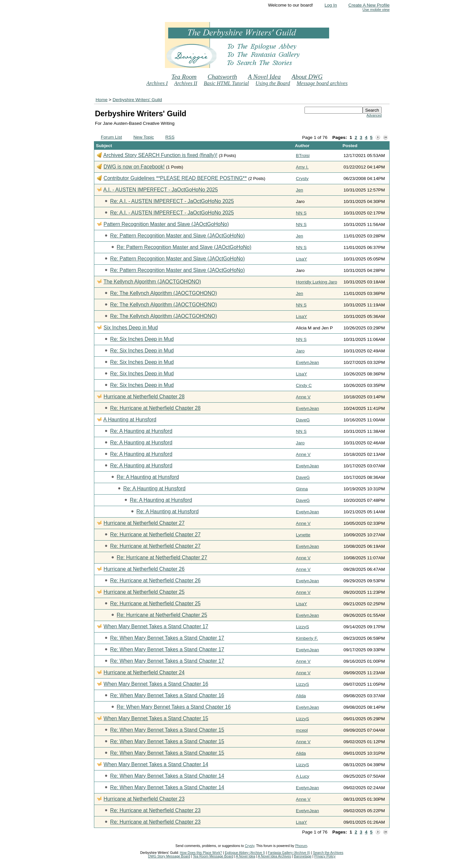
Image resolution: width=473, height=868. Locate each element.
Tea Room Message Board (213, 856)
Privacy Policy (325, 856)
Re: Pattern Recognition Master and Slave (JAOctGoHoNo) (177, 236)
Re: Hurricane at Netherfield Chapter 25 (155, 603)
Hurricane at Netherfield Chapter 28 (144, 397)
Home (101, 100)
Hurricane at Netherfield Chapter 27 (144, 523)
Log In (331, 5)
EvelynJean (307, 362)
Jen (300, 190)
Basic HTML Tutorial (226, 83)
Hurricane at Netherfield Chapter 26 (144, 569)
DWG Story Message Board (169, 856)
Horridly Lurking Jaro (316, 282)
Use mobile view (376, 10)
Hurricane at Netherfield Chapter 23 (144, 799)
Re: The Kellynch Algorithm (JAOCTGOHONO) (163, 293)
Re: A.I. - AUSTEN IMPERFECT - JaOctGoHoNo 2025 (172, 201)
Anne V (303, 397)
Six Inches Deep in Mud (131, 328)
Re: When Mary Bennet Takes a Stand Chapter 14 (167, 776)
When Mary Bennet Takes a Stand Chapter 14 (156, 764)
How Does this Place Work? (201, 853)
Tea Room (184, 77)
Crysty (302, 178)
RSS (170, 137)
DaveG (303, 420)
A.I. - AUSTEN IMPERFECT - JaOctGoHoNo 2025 (160, 190)
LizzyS (303, 627)
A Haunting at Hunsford (130, 420)
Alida (301, 696)
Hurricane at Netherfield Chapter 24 (144, 672)
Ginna (302, 489)
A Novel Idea (264, 77)
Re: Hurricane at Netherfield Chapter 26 (155, 580)
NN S (301, 213)
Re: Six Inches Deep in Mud (142, 339)
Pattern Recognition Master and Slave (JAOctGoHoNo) (166, 224)
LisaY (302, 259)
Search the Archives (328, 853)
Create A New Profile (369, 5)
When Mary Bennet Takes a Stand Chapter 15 (156, 718)
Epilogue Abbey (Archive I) (245, 853)
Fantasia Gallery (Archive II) (289, 853)
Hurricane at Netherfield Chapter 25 (144, 592)
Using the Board (273, 83)
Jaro (300, 351)
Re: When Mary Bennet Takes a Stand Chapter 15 (167, 730)
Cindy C (304, 385)
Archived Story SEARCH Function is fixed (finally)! (160, 155)
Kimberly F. (307, 638)
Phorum (301, 846)
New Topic (144, 137)
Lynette (303, 535)
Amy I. (302, 167)
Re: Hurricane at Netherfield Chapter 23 (155, 810)
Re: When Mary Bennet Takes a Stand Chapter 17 (167, 638)
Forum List (111, 137)
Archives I (157, 83)
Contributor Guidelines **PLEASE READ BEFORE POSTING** (175, 178)
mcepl (302, 730)
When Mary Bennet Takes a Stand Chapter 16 (156, 684)
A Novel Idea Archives (274, 856)
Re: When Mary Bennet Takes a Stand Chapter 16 (167, 695)
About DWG (307, 77)
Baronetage (303, 856)
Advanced (374, 115)
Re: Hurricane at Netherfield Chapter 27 (155, 534)
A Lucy (303, 776)
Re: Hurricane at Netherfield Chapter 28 (155, 408)
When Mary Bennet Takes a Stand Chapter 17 (156, 626)
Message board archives (322, 83)
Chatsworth (222, 77)
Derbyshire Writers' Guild (137, 100)
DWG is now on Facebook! (134, 167)
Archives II (186, 83)
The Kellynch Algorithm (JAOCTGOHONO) (152, 282)
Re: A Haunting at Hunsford (141, 431)
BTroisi (303, 156)
